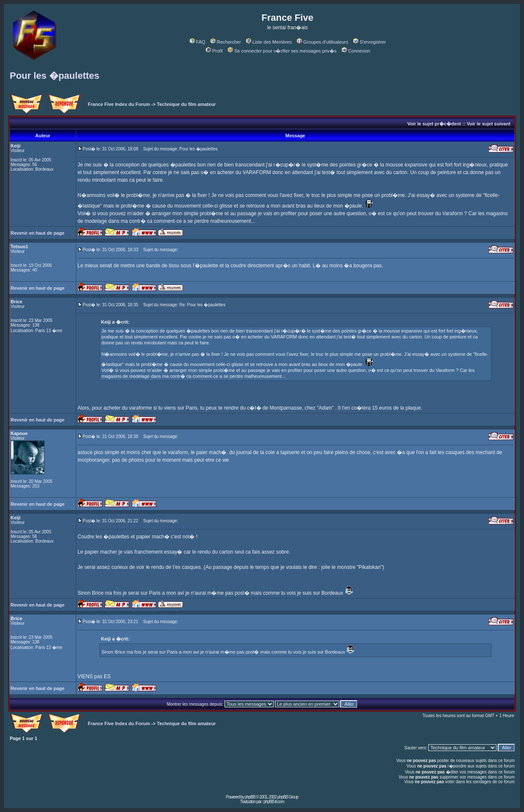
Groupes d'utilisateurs (323, 42)
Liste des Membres (269, 42)
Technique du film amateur (186, 104)
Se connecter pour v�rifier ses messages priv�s (282, 51)
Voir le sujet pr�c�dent (434, 124)
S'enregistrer (370, 42)
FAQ (198, 42)
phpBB (250, 797)
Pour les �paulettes (55, 76)
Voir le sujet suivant (489, 124)
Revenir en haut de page (37, 233)
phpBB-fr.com (274, 802)
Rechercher (226, 42)
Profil (214, 51)
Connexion (356, 51)
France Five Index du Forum (119, 104)
